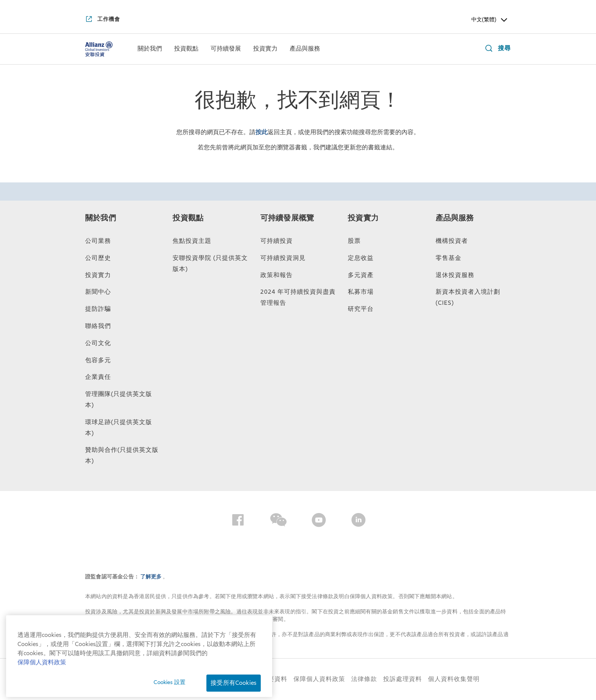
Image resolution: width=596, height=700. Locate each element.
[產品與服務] (305, 49)
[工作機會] (103, 20)
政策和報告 (277, 275)
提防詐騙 (98, 309)
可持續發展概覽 (287, 218)
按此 (262, 132)
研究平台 (361, 309)
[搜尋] (496, 49)
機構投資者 (452, 241)
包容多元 (98, 360)
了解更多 (151, 577)
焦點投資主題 (192, 241)
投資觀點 (188, 218)
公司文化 (98, 343)
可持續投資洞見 (283, 258)
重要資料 (274, 679)
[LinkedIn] (358, 521)
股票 (354, 241)
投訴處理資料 (403, 679)
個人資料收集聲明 (454, 679)
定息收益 (361, 258)
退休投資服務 (455, 275)
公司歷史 (98, 258)
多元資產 (361, 275)
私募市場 (361, 292)
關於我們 (101, 218)
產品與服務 (455, 218)
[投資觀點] (186, 49)
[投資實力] (265, 49)
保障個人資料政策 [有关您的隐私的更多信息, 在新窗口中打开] (42, 694)
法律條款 (364, 679)
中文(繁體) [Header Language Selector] (490, 20)
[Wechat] (278, 521)
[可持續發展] (226, 49)
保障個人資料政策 (319, 679)
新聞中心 (98, 292)
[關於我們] (150, 49)
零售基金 (449, 258)
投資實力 (98, 275)
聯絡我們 (98, 326)
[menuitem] (150, 49)
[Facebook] (238, 521)
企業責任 (98, 377)
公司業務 (98, 241)
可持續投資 (277, 241)
